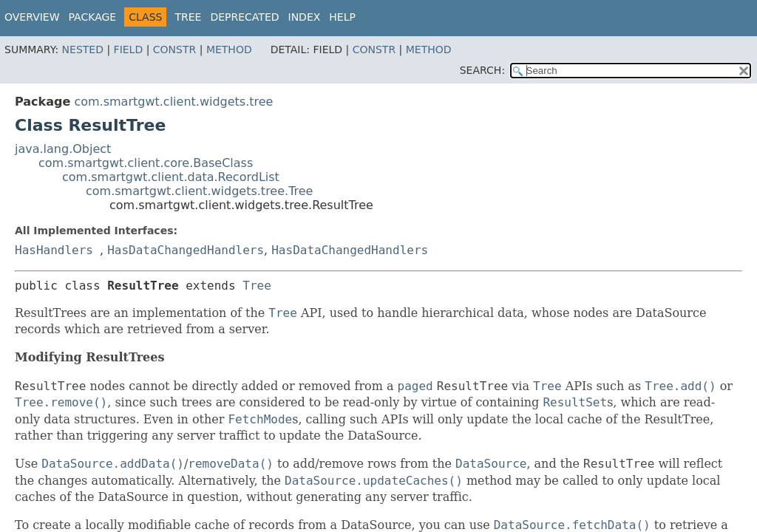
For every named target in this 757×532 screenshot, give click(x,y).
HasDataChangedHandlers (186, 250)
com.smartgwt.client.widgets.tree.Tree (199, 191)
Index (305, 17)
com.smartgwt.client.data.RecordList (171, 177)
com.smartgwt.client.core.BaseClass (146, 163)
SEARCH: (482, 70)
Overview (32, 17)
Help (342, 17)
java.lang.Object (63, 149)
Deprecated (244, 17)
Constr (174, 50)
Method (229, 50)
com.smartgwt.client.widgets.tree (173, 102)
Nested (83, 50)
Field (129, 50)
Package (93, 17)
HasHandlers (54, 250)
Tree (188, 17)
